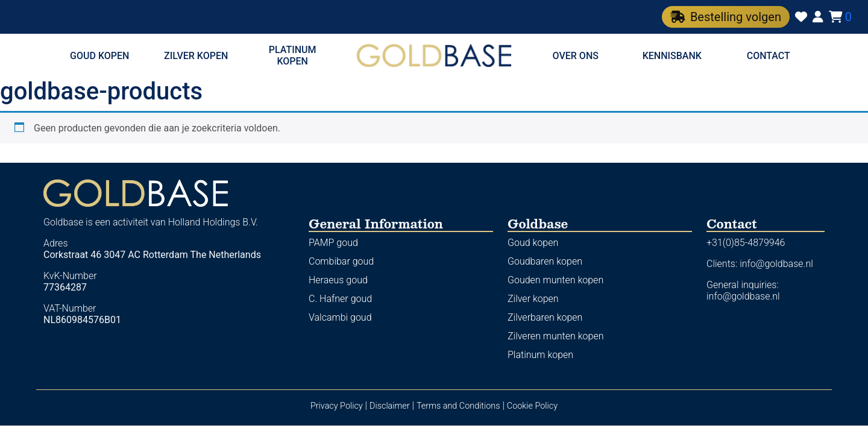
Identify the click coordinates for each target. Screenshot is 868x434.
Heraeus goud (338, 280)
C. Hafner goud (340, 299)
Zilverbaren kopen (545, 317)
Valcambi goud (340, 317)
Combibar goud (341, 261)
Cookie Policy (532, 406)
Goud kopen (99, 56)
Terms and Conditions (458, 406)
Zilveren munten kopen (555, 336)
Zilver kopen (196, 56)
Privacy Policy (337, 406)
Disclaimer (390, 406)
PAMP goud (333, 243)
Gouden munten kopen (555, 280)
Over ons (576, 56)
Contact (769, 56)
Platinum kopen (293, 55)
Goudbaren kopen (545, 261)
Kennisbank (672, 56)
